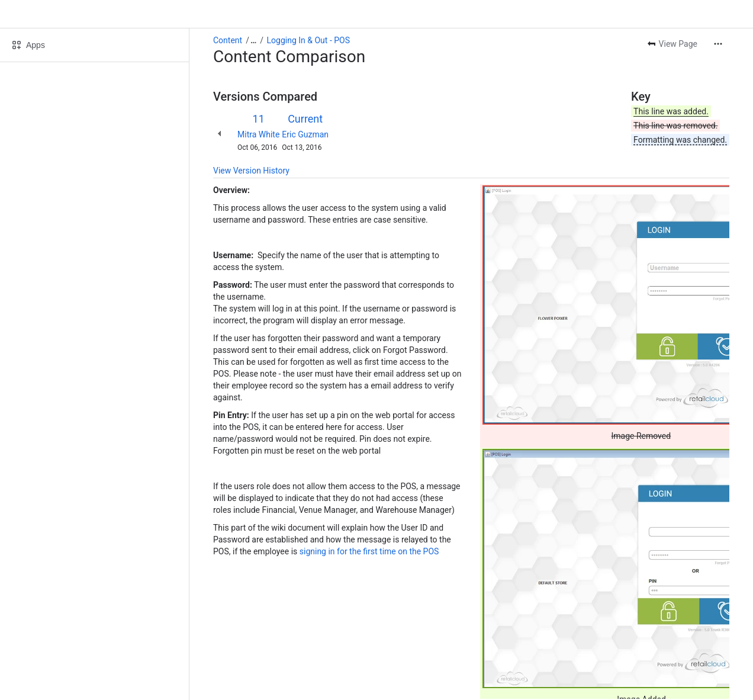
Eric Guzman (305, 134)
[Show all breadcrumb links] (253, 40)
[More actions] (718, 44)
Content (228, 40)
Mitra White (258, 134)
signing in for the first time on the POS (369, 551)
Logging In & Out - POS (308, 40)
